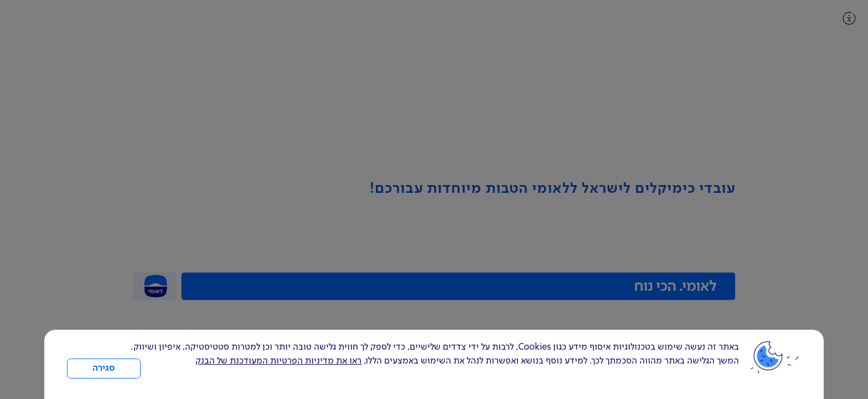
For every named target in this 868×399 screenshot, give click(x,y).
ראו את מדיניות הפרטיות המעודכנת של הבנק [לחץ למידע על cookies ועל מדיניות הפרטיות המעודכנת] (278, 361)
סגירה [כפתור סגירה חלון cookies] (104, 369)
